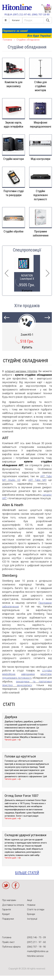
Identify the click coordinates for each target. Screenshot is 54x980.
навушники (28, 674)
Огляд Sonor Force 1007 (22, 796)
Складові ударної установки (25, 835)
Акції (29, 900)
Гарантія (6, 910)
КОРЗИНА (47, 8)
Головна (7, 40)
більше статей (27, 873)
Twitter (6, 885)
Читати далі (10, 740)
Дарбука (11, 717)
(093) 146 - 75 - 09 (36, 937)
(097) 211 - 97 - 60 (36, 942)
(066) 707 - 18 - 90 (36, 947)
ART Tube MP (37, 480)
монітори (46, 674)
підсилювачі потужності (17, 678)
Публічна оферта (11, 947)
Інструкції (32, 919)
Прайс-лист (8, 942)
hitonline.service (35, 956)
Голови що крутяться (20, 756)
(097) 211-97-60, (22, 15)
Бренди (31, 914)
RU (6, 15)
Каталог (16, 20)
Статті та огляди (36, 910)
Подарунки (8, 919)
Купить (27, 347)
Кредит (6, 914)
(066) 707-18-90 (41, 15)
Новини (31, 905)
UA (10, 15)
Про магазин (9, 900)
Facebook (16, 885)
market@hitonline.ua (38, 951)
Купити (27, 291)
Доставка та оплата (13, 905)
